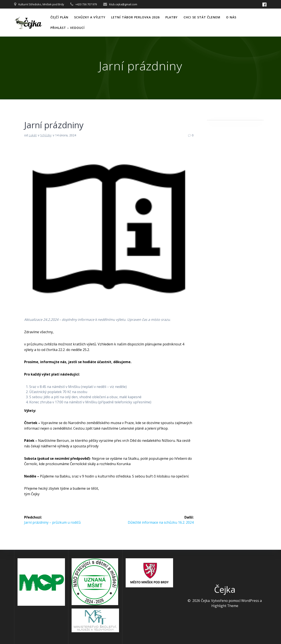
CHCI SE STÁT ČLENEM (202, 17)
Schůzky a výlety (90, 17)
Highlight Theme (225, 606)
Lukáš (33, 135)
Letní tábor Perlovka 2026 (135, 17)
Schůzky (46, 135)
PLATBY (171, 17)
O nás (231, 17)
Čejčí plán (59, 17)
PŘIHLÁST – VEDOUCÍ (68, 28)
